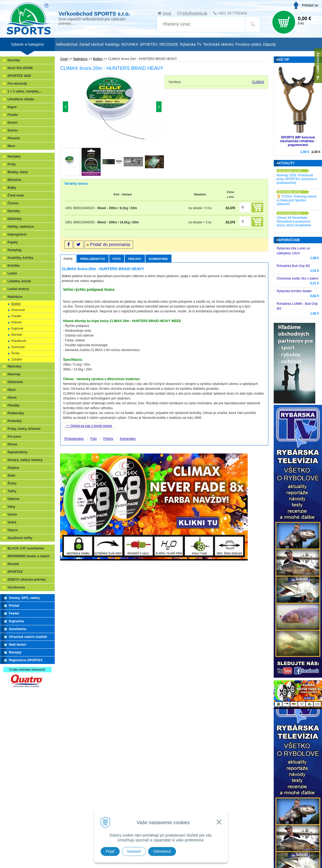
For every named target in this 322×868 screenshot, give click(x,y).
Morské (17, 335)
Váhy (11, 507)
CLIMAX (258, 82)
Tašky (12, 491)
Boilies (16, 304)
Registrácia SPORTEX (26, 660)
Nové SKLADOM (20, 68)
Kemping (14, 250)
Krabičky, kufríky (20, 258)
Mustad (13, 564)
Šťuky (15, 353)
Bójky (12, 188)
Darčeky (14, 211)
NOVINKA (130, 44)
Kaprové (17, 328)
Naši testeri (18, 645)
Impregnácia (17, 234)
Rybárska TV (191, 44)
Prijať (110, 851)
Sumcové (18, 347)
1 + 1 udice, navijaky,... (25, 91)
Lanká (12, 273)
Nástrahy (14, 366)
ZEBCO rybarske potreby (27, 580)
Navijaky (14, 156)
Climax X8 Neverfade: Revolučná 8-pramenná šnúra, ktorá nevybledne (294, 222)
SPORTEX (15, 572)
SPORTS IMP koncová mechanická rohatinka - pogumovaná (298, 141)
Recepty (15, 652)
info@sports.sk (195, 13)
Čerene (13, 203)
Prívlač (14, 606)
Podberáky (16, 413)
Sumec (13, 130)
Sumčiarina (18, 629)
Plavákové (19, 341)
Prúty (12, 164)
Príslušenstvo (93, 259)
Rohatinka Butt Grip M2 (293, 266)
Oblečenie (15, 382)
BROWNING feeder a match (28, 556)
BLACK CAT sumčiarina (26, 548)
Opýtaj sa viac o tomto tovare (88, 425)
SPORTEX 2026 (19, 76)
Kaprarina (16, 621)
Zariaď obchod (91, 44)
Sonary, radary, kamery (25, 460)
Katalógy (112, 44)
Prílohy (135, 259)
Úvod (167, 13)
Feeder (13, 115)
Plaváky (14, 405)
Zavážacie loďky (20, 538)
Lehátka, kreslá (19, 281)
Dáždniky (15, 219)
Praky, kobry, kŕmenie (24, 429)
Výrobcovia (16, 587)
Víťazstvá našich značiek (28, 637)
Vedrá (12, 522)
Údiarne (14, 499)
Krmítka (14, 266)
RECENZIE (169, 44)
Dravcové (18, 310)
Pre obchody (17, 84)
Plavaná (14, 138)
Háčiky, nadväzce (21, 227)
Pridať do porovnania (110, 244)
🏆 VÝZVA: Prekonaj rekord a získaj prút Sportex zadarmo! (297, 200)
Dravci (12, 123)
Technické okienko (218, 44)
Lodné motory (18, 289)
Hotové (16, 322)
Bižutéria (14, 180)
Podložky (15, 421)
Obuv (12, 390)
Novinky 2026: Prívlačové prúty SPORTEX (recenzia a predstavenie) (297, 179)
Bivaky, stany (18, 172)
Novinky (14, 60)
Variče (12, 515)
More (11, 146)
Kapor (12, 107)
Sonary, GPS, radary (24, 598)
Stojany (13, 468)
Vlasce (13, 530)
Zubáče (17, 359)
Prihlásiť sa (310, 5)
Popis (68, 259)
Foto (117, 259)
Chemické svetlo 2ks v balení (297, 278)
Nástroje (14, 374)
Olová (12, 398)
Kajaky (13, 242)
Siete (11, 476)
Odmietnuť (162, 851)
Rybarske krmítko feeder (294, 291)
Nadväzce (15, 297)
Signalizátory (18, 452)
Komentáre (158, 259)
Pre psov (14, 437)
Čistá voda (16, 195)
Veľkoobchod (67, 44)
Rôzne (12, 444)
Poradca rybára (248, 44)
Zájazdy (269, 44)
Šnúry (12, 483)
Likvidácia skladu (21, 99)
